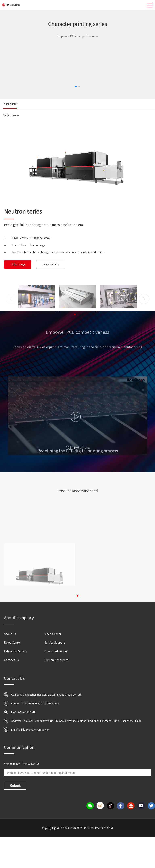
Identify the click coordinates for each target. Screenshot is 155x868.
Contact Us (11, 660)
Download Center (56, 651)
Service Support (55, 643)
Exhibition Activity (16, 651)
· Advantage (17, 264)
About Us (10, 634)
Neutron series (11, 115)
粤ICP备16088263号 (102, 828)
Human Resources (56, 660)
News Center (12, 643)
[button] (76, 87)
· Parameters (50, 264)
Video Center (53, 634)
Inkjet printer (10, 104)
